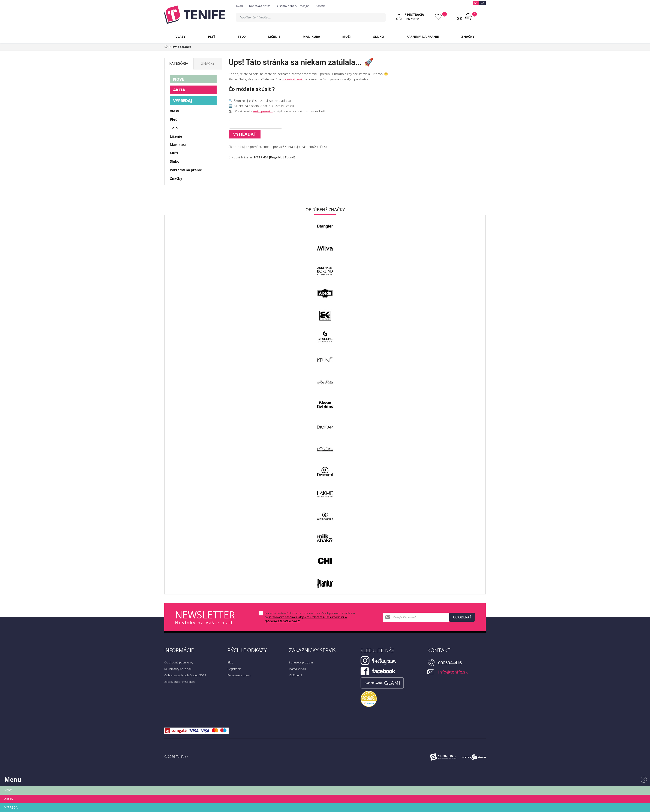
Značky (468, 36)
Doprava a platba (260, 6)
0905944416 (450, 663)
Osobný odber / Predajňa (293, 6)
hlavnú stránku (293, 79)
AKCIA (179, 90)
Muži (347, 36)
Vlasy (180, 36)
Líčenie (274, 36)
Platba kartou (297, 669)
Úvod (239, 6)
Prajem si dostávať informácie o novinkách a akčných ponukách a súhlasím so (310, 617)
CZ (482, 3)
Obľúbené (296, 675)
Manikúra (311, 36)
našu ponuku (263, 111)
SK (476, 3)
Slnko (379, 36)
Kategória (179, 63)
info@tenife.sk (453, 672)
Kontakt (321, 6)
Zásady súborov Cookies (180, 682)
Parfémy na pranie (423, 36)
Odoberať (462, 617)
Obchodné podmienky (179, 662)
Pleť (212, 36)
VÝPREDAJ (183, 101)
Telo (242, 36)
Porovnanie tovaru (239, 675)
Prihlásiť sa (412, 19)
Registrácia (234, 669)
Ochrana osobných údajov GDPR (185, 675)
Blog (230, 662)
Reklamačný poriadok (178, 669)
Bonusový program (301, 662)
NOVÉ (178, 79)
